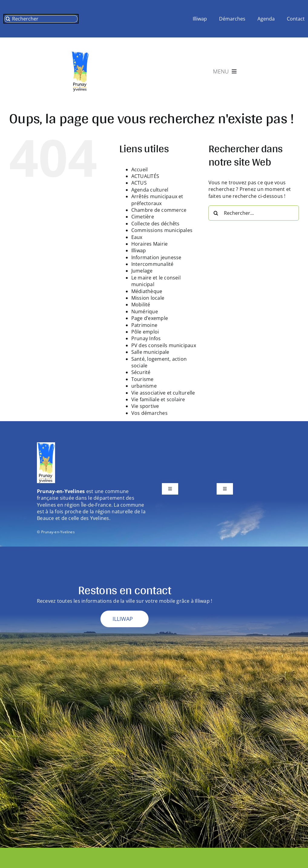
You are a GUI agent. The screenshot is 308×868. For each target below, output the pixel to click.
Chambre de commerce (159, 210)
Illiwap (139, 250)
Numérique (145, 311)
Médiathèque (147, 291)
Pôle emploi (145, 332)
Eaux (137, 237)
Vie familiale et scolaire (158, 399)
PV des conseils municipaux (164, 345)
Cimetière (143, 217)
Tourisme (143, 379)
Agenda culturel (150, 190)
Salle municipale (150, 352)
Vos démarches (149, 413)
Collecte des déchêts (156, 224)
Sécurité (141, 372)
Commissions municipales (162, 230)
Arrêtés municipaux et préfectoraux (157, 200)
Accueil (140, 169)
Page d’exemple (150, 318)
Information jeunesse (156, 257)
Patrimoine (144, 325)
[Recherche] (8, 19)
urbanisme (144, 386)
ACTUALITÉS (145, 176)
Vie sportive (145, 406)
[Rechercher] (41, 19)
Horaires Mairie (150, 244)
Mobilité (141, 305)
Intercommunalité (152, 264)
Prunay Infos (146, 338)
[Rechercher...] (254, 213)
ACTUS (139, 183)
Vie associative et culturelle (163, 393)
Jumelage (142, 271)
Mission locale (148, 298)
